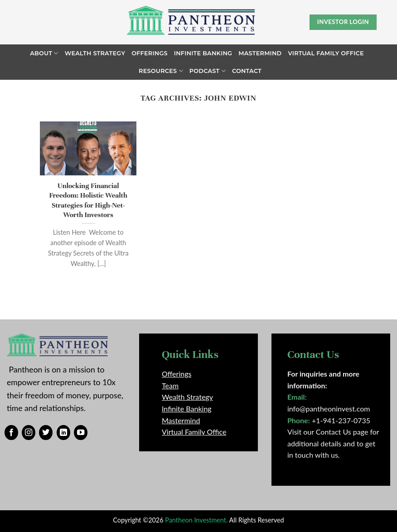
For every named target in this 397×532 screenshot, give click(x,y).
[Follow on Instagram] (29, 433)
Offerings (150, 53)
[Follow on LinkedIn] (63, 433)
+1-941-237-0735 (341, 420)
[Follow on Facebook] (11, 433)
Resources (161, 71)
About (44, 53)
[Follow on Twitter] (46, 433)
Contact (247, 71)
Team (170, 385)
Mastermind (260, 53)
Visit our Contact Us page (328, 432)
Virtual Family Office (326, 53)
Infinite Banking (203, 53)
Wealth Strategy (95, 53)
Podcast (208, 71)
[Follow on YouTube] (81, 433)
